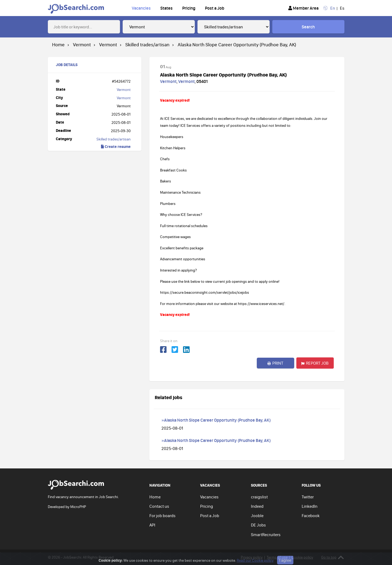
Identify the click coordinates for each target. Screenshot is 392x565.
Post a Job (215, 8)
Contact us (159, 506)
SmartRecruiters (266, 535)
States (166, 8)
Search (308, 27)
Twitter (308, 497)
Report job (315, 363)
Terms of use (277, 557)
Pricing (189, 8)
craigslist (259, 497)
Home (155, 497)
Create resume (116, 146)
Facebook (311, 516)
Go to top (333, 557)
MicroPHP (78, 507)
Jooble (257, 516)
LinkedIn (310, 506)
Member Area (303, 8)
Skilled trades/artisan (114, 139)
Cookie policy (302, 557)
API (152, 525)
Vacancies (141, 8)
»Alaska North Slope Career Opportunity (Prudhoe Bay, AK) (216, 420)
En (333, 8)
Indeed (257, 506)
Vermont (124, 90)
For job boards (162, 516)
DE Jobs (258, 525)
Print (275, 363)
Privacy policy (252, 557)
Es (342, 8)
